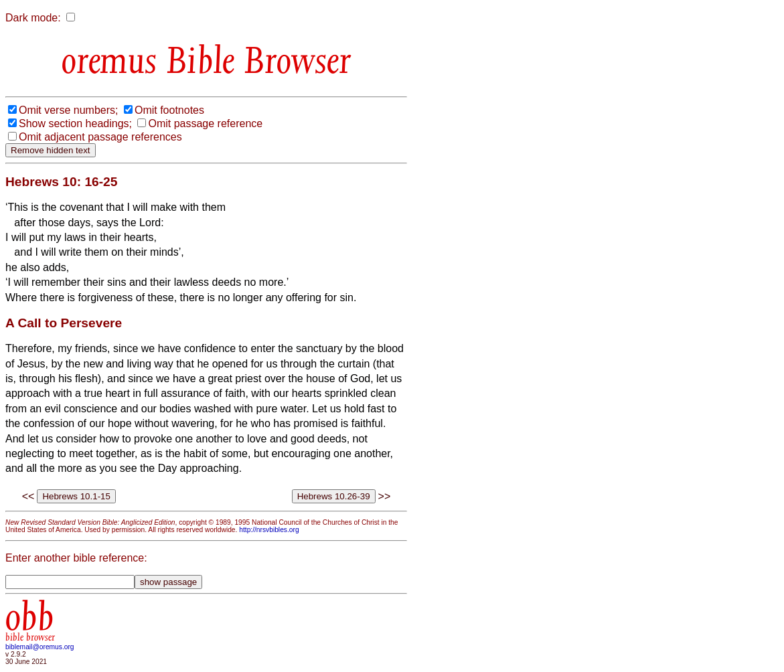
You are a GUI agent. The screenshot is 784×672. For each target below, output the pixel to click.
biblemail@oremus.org (40, 647)
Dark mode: (33, 18)
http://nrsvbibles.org (269, 530)
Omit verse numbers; (68, 110)
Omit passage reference (205, 123)
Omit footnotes (169, 110)
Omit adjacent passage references (100, 137)
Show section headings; (75, 123)
